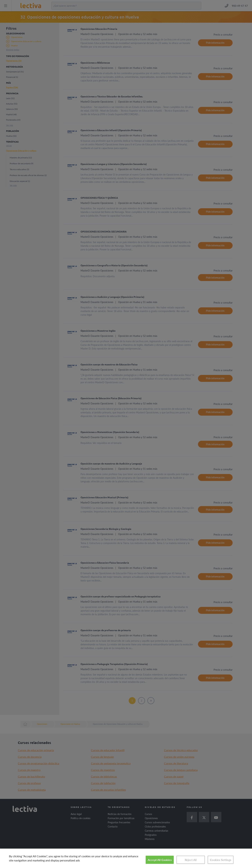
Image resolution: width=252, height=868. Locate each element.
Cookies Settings (221, 860)
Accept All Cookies (160, 860)
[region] (126, 858)
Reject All (191, 860)
